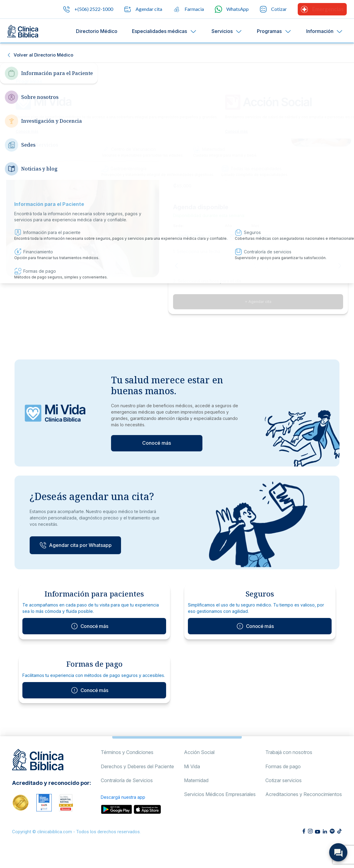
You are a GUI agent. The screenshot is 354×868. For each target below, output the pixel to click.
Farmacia (188, 9)
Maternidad (196, 799)
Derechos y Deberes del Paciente (137, 785)
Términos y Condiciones (127, 771)
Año (228, 226)
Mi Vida (192, 785)
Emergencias (322, 9)
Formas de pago (283, 785)
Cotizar (273, 9)
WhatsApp (232, 9)
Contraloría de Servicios (127, 799)
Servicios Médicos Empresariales (220, 813)
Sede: (179, 226)
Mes (255, 226)
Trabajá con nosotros (289, 771)
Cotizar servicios (284, 799)
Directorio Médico (97, 31)
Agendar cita (143, 9)
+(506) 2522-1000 (88, 9)
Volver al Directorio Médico (43, 55)
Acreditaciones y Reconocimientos (304, 813)
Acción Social (199, 771)
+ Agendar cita (258, 302)
